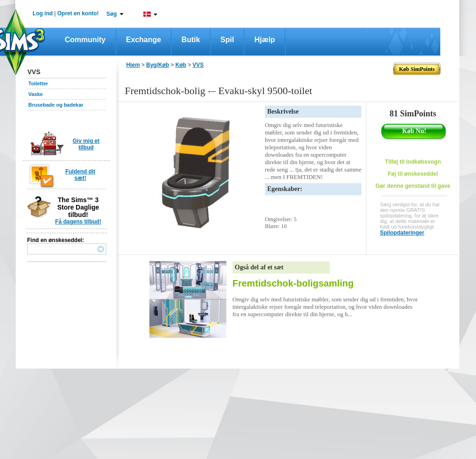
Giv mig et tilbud (86, 144)
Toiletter (38, 83)
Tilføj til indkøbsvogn (413, 162)
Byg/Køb (158, 65)
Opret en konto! (78, 13)
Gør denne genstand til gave (413, 186)
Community (85, 40)
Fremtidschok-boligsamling (293, 283)
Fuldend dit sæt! (80, 175)
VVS (198, 65)
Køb (181, 65)
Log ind (42, 13)
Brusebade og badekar (56, 105)
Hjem (133, 65)
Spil (227, 40)
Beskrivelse (283, 112)
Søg (112, 14)
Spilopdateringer (402, 233)
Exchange (144, 40)
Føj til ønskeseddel (413, 174)
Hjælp (264, 40)
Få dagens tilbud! (78, 222)
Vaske (35, 94)
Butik (191, 40)
